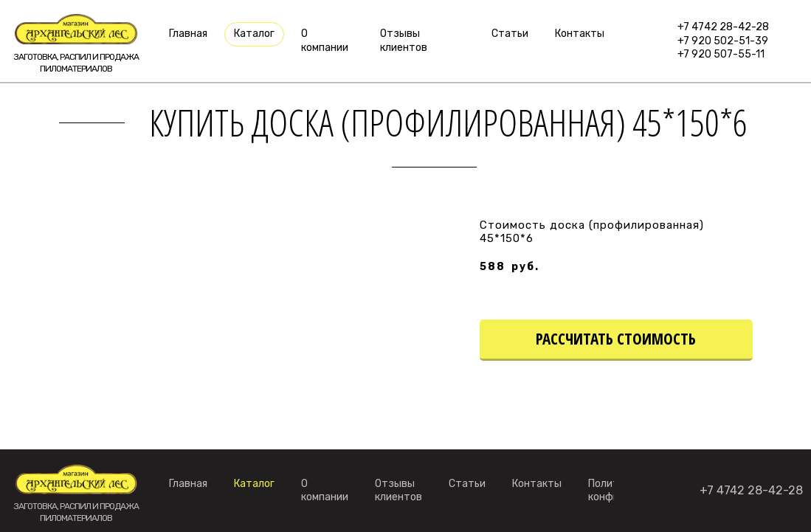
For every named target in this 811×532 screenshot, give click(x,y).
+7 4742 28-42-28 (723, 27)
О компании (325, 40)
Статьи (510, 34)
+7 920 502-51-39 (723, 41)
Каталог (254, 34)
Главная (188, 34)
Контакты (580, 34)
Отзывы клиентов (404, 40)
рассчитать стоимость (616, 339)
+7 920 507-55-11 (721, 54)
